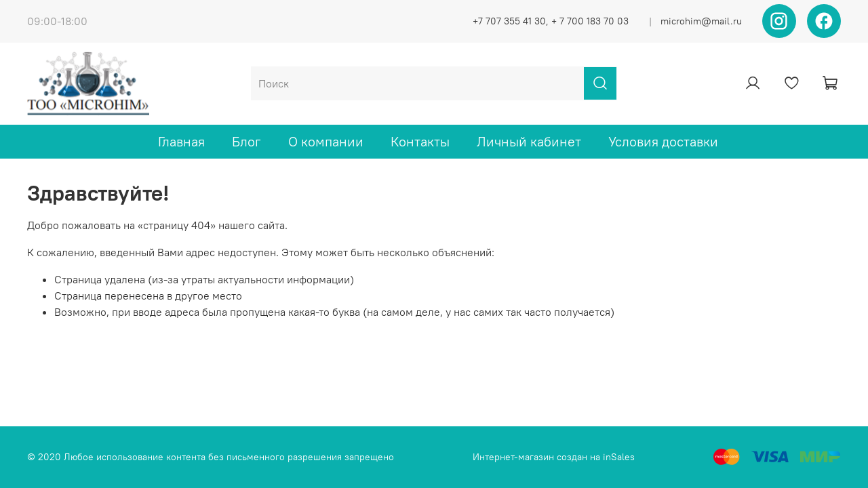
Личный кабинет (529, 141)
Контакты (420, 141)
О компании (326, 141)
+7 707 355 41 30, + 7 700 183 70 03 (551, 21)
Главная (181, 141)
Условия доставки (663, 141)
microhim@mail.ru (701, 21)
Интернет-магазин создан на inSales (554, 457)
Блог (246, 141)
